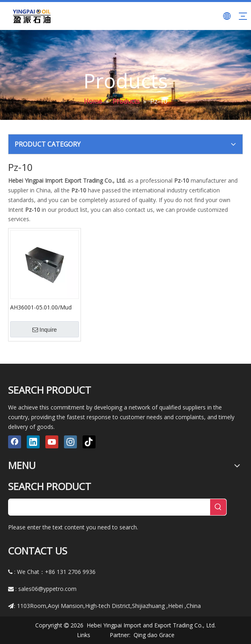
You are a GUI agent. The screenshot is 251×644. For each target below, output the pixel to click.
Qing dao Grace (154, 635)
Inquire (45, 330)
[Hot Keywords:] (218, 507)
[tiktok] (89, 442)
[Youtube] (52, 442)
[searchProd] (109, 507)
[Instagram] (70, 442)
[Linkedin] (33, 442)
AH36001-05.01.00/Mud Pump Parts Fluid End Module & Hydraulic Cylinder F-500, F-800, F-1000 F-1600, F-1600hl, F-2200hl (44, 307)
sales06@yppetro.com (47, 589)
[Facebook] (15, 442)
